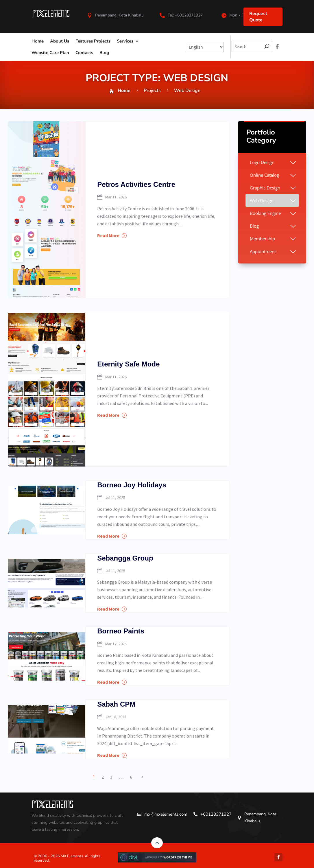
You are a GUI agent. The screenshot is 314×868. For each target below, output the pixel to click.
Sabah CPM (116, 704)
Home (38, 41)
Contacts (84, 53)
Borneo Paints (121, 631)
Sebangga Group (125, 558)
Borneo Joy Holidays (132, 485)
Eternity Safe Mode (128, 364)
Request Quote (258, 17)
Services (125, 41)
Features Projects (93, 41)
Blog (104, 53)
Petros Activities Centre (136, 184)
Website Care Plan (50, 53)
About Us (60, 41)
